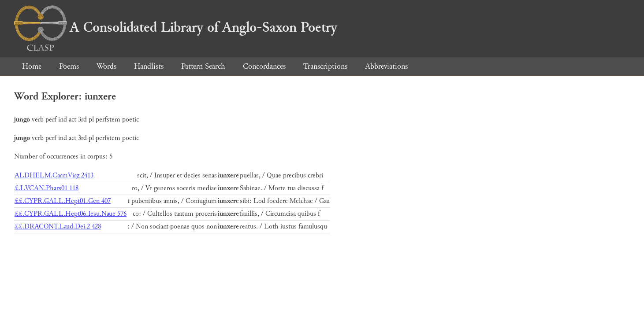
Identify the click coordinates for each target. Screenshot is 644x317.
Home (32, 66)
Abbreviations (386, 66)
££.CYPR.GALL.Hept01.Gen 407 (63, 201)
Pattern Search (203, 66)
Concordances (264, 66)
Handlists (149, 66)
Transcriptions (325, 66)
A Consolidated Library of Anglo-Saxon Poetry (176, 27)
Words (106, 66)
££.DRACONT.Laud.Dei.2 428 (58, 227)
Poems (69, 66)
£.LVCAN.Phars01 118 (47, 188)
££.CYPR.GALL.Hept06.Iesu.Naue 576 (71, 214)
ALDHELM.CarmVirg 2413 (54, 175)
